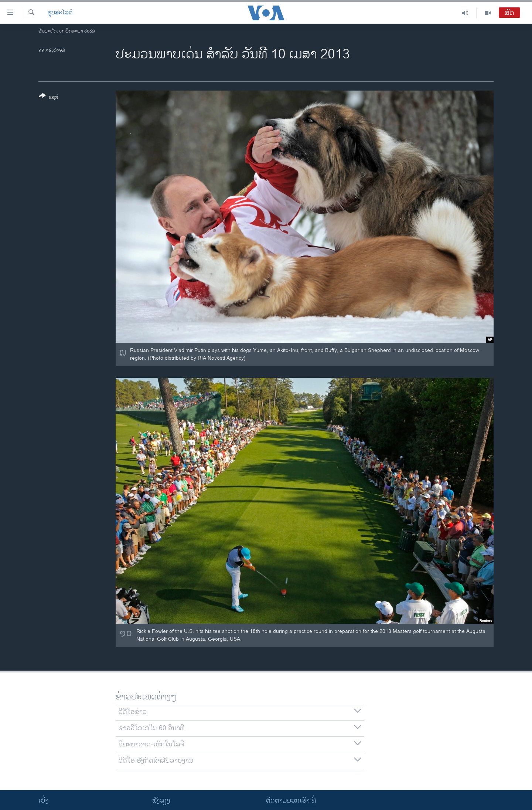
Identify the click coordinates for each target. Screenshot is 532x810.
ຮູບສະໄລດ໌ (60, 13)
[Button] (49, 98)
